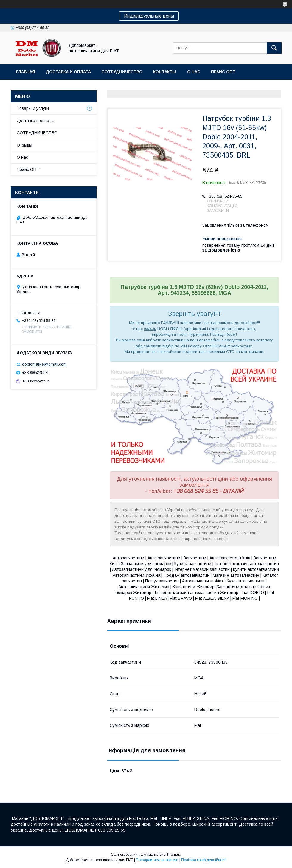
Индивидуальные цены (149, 16)
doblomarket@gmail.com (44, 364)
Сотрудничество (122, 72)
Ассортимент (32, 87)
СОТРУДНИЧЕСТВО (37, 133)
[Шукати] (274, 48)
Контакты (165, 72)
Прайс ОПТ (223, 72)
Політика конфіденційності (204, 860)
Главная (26, 72)
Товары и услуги (33, 108)
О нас (194, 72)
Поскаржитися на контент (157, 860)
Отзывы (24, 145)
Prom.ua (174, 855)
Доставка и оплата (68, 72)
